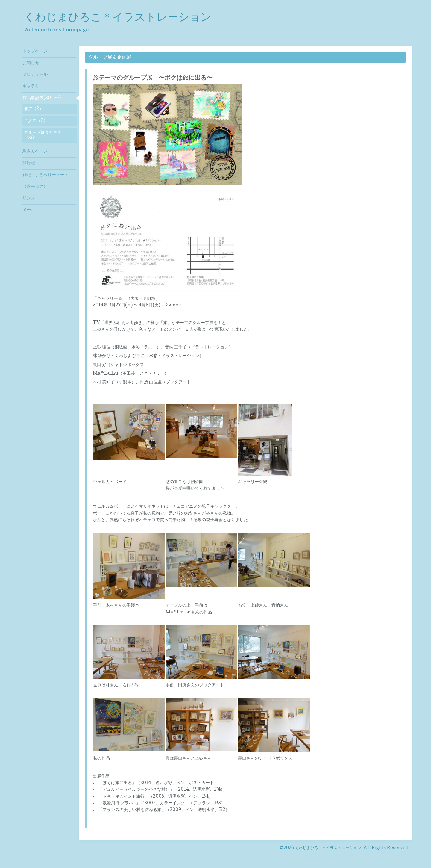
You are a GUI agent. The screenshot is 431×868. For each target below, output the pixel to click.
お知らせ (31, 63)
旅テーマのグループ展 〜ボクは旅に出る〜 (153, 78)
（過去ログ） (35, 187)
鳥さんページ (35, 152)
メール (29, 210)
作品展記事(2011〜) (42, 98)
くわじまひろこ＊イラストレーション (118, 18)
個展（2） (34, 109)
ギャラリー (33, 87)
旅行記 (29, 163)
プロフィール (35, 75)
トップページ (35, 52)
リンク (29, 199)
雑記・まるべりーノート (45, 175)
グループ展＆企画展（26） (43, 136)
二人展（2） (36, 121)
